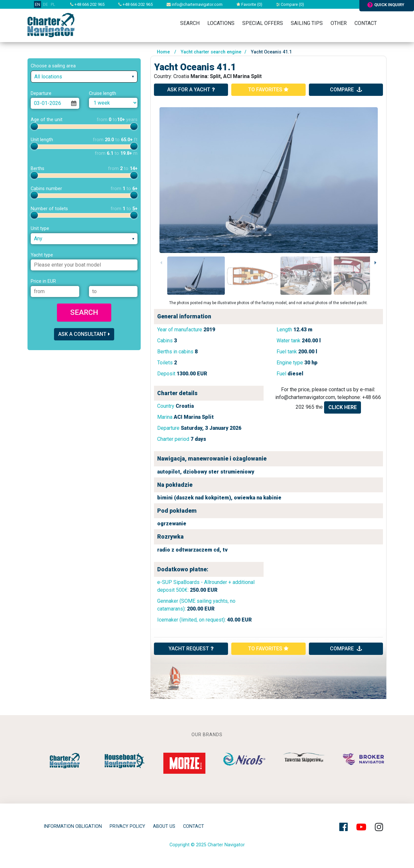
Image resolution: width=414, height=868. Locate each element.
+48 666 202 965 (87, 4)
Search (190, 23)
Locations (221, 23)
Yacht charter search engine (211, 52)
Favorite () (249, 4)
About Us (164, 826)
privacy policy (127, 826)
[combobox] (84, 77)
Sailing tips (307, 23)
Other (339, 23)
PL (53, 4)
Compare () (290, 4)
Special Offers (263, 23)
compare (346, 90)
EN (38, 4)
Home (163, 52)
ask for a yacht (191, 90)
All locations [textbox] (48, 77)
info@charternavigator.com (195, 4)
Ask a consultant (84, 334)
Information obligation (73, 826)
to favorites (268, 90)
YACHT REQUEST (191, 649)
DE (45, 4)
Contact (366, 23)
